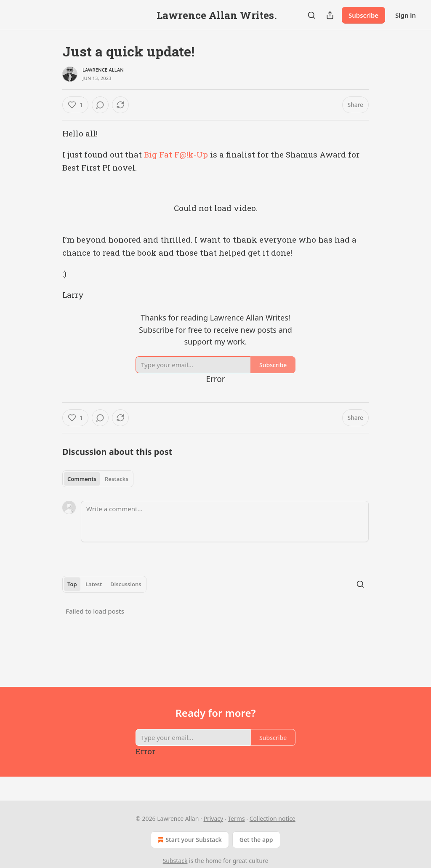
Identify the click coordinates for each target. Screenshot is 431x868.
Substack (175, 861)
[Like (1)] (75, 105)
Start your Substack (189, 840)
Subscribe (363, 15)
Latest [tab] (94, 584)
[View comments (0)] (100, 105)
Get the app (256, 840)
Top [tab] (72, 584)
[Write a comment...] (225, 521)
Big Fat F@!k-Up (176, 154)
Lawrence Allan (103, 70)
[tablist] (98, 479)
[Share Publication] (330, 15)
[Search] (311, 15)
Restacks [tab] (117, 479)
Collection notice (273, 819)
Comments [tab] (82, 479)
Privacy (213, 819)
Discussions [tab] (126, 584)
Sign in (406, 15)
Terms (236, 819)
